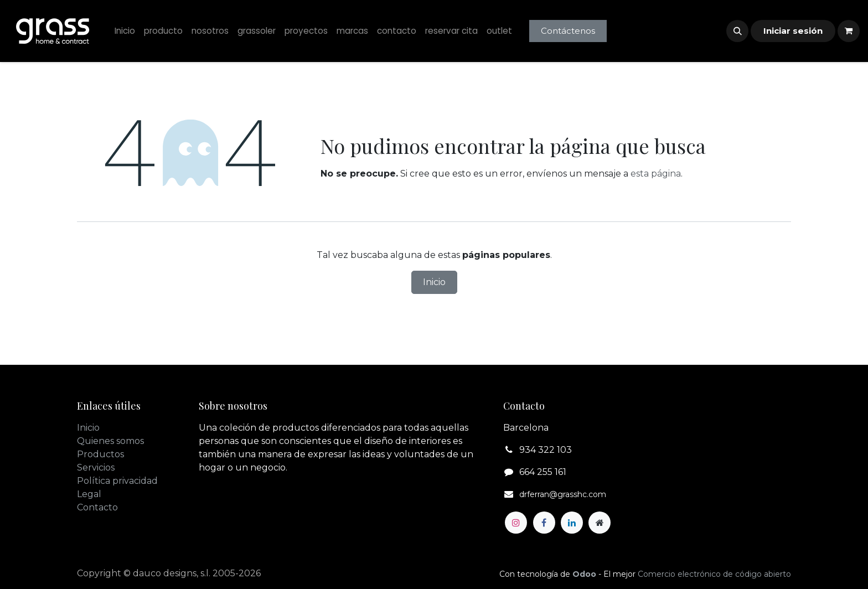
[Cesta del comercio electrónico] (849, 31)
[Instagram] (516, 523)
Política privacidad (117, 481)
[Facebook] (544, 523)
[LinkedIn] (572, 523)
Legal (89, 494)
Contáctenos (568, 31)
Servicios (96, 467)
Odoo (585, 574)
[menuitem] (125, 31)
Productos (100, 454)
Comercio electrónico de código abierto (714, 574)
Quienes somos (110, 441)
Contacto (97, 507)
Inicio (434, 282)
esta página (656, 174)
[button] (737, 31)
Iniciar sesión (793, 31)
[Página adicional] (600, 523)
